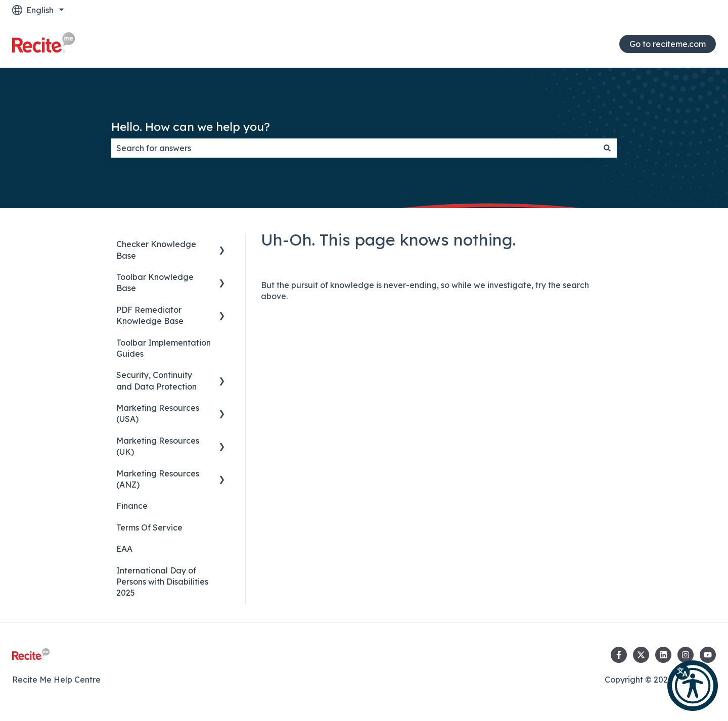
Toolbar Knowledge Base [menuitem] (155, 282)
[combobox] (354, 148)
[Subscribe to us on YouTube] (708, 655)
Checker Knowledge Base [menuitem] (156, 250)
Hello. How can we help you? (191, 127)
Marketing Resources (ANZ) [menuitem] (158, 479)
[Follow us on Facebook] (619, 655)
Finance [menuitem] (132, 506)
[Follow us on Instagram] (686, 655)
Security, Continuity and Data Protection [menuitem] (156, 380)
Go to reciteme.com (668, 44)
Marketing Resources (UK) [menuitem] (158, 446)
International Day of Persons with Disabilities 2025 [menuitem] (162, 582)
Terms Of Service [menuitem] (149, 527)
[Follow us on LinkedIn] (663, 655)
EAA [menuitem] (124, 549)
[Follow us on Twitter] (641, 655)
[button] (693, 686)
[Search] (607, 148)
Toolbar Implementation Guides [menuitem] (164, 348)
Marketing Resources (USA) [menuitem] (158, 413)
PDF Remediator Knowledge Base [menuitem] (150, 315)
